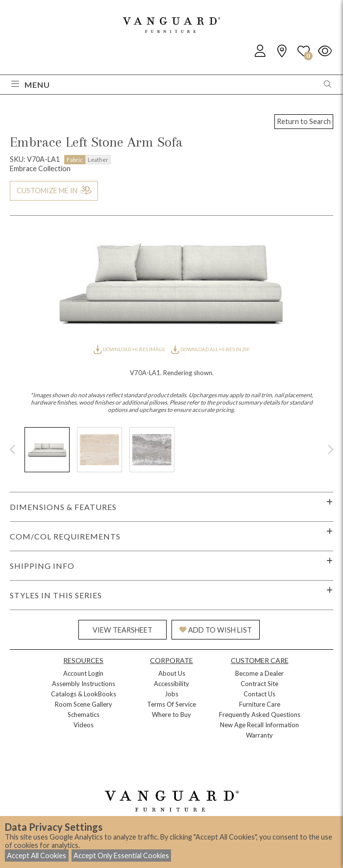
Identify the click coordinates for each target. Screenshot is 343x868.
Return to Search (304, 121)
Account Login (83, 673)
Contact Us (259, 694)
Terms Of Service (171, 704)
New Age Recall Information (259, 725)
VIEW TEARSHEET (122, 630)
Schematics (84, 715)
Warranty (259, 735)
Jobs (171, 694)
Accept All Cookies (37, 855)
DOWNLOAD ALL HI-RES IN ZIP (210, 349)
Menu (31, 85)
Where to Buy (171, 715)
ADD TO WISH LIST (216, 630)
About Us (172, 673)
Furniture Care (260, 704)
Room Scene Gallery (84, 704)
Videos (84, 725)
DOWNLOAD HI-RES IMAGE (130, 349)
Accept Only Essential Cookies (121, 855)
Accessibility (171, 684)
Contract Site (259, 684)
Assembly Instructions (84, 684)
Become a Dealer (259, 673)
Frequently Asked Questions (260, 715)
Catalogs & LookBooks (84, 694)
